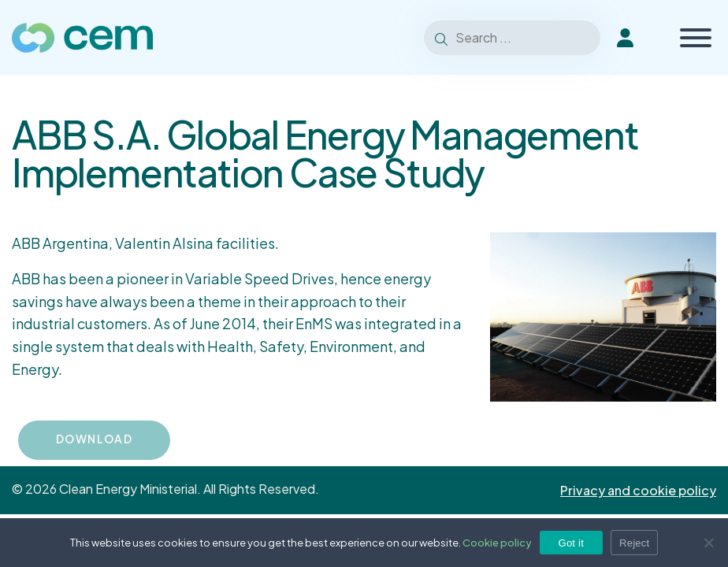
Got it (572, 543)
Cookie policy (497, 543)
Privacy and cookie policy (638, 490)
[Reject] (708, 543)
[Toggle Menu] (696, 38)
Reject (634, 543)
